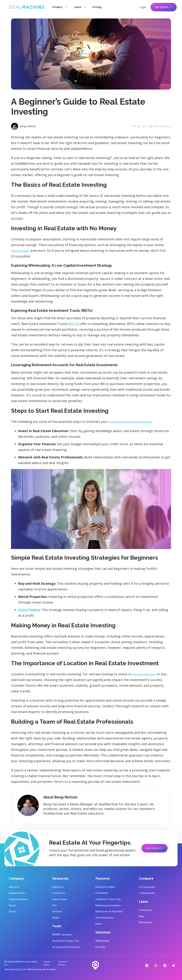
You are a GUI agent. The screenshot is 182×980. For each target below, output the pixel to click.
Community (145, 910)
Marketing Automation (108, 905)
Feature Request (18, 899)
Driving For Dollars (105, 887)
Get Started (164, 7)
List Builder (102, 893)
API (54, 905)
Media (56, 918)
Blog (141, 916)
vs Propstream (147, 887)
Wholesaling (102, 941)
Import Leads (60, 899)
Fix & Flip (100, 947)
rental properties (144, 674)
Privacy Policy (47, 963)
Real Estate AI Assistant (109, 911)
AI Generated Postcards (66, 947)
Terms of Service (62, 963)
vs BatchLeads (147, 893)
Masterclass (146, 922)
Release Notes (17, 893)
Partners (57, 911)
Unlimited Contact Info (108, 899)
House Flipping (29, 610)
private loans (20, 251)
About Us (14, 887)
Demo (99, 924)
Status (13, 911)
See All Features (105, 918)
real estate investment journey (130, 422)
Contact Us (59, 893)
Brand (12, 905)
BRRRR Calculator (62, 934)
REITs (74, 324)
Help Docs (58, 887)
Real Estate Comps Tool (66, 941)
